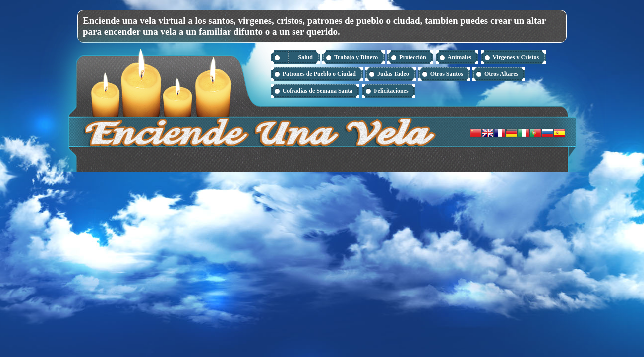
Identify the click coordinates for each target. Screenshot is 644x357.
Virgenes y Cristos (516, 57)
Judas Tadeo (393, 74)
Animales (460, 57)
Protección (412, 57)
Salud (306, 57)
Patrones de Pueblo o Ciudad (319, 74)
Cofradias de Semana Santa (318, 91)
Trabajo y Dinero (356, 57)
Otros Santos (447, 74)
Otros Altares (501, 74)
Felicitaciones (391, 91)
